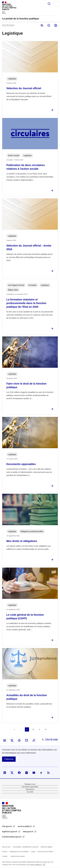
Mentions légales (47, 847)
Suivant (39, 729)
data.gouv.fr (28, 832)
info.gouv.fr (7, 826)
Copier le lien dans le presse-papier (34, 740)
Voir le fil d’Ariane (8, 25)
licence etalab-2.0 (36, 865)
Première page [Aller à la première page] (14, 729)
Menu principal (56, 4)
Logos (33, 852)
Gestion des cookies (18, 856)
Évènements (30, 789)
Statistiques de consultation (19, 852)
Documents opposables (30, 787)
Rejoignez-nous (30, 784)
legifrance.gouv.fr (10, 832)
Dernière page (46, 729)
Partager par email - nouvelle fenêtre (27, 740)
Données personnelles (45, 852)
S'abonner (9, 759)
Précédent (21, 729)
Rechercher (49, 4)
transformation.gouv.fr (12, 837)
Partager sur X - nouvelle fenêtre (12, 740)
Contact (5, 856)
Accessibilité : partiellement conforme (26, 847)
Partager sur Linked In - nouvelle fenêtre (5, 740)
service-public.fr (25, 826)
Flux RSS (30, 792)
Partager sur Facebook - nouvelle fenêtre (19, 740)
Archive (5, 852)
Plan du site (6, 847)
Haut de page (51, 739)
